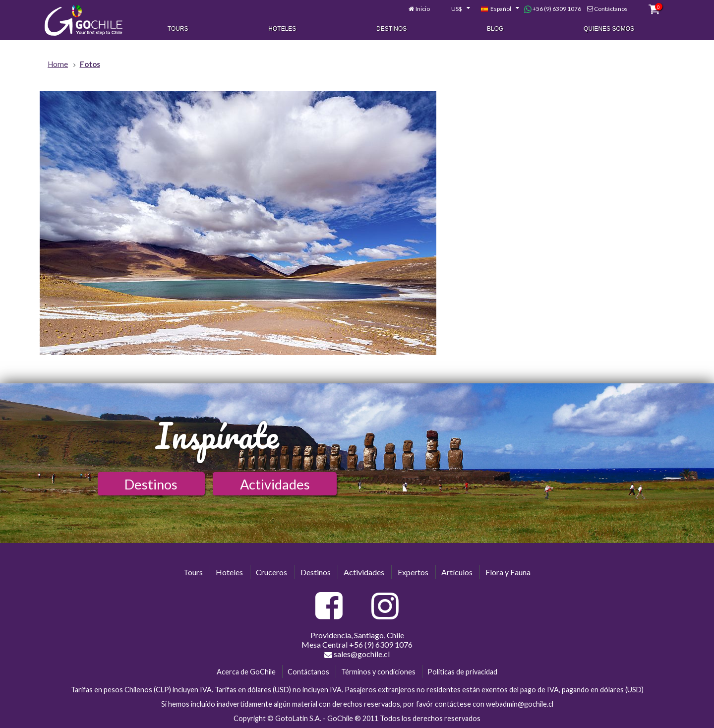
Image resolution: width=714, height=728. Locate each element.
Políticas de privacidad (462, 672)
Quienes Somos (609, 29)
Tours (178, 29)
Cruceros (271, 572)
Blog (495, 29)
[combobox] (455, 9)
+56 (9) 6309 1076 (553, 9)
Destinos (391, 29)
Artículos (457, 572)
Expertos (413, 572)
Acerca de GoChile (246, 672)
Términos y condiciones (378, 672)
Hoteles (282, 29)
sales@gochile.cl (357, 654)
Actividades (275, 484)
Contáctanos (611, 9)
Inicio (423, 9)
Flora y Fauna (508, 572)
